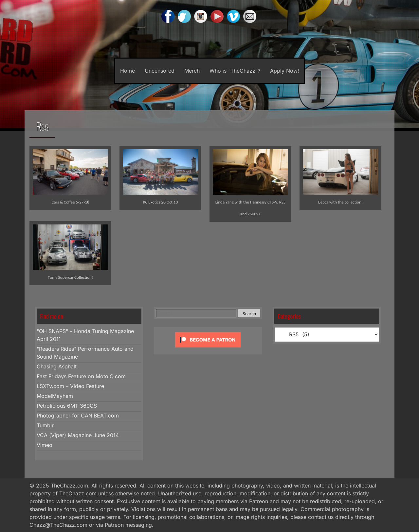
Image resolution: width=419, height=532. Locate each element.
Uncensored (160, 71)
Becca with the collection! (340, 202)
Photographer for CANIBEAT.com (78, 416)
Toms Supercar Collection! (70, 277)
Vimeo (45, 445)
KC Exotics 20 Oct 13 (161, 202)
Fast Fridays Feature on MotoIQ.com (81, 376)
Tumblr (45, 425)
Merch (192, 71)
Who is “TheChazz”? (235, 71)
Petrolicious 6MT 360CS (67, 406)
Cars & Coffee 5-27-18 (70, 202)
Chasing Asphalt (57, 366)
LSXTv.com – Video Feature (70, 386)
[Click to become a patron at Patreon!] (208, 349)
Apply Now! (285, 71)
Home (128, 71)
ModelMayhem (55, 396)
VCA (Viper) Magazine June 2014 (78, 435)
